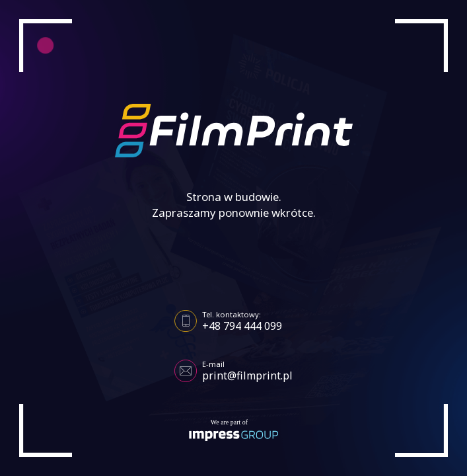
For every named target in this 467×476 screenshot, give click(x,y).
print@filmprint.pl (247, 376)
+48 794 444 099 (242, 326)
